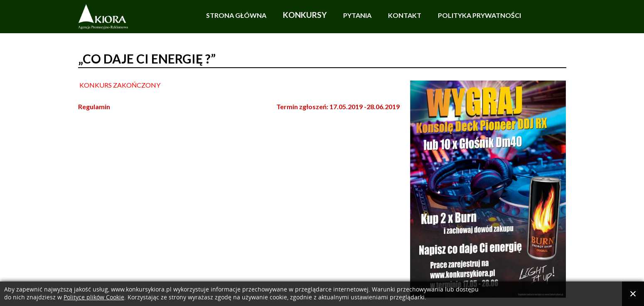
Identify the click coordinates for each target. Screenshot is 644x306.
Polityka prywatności (479, 15)
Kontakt (405, 15)
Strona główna (236, 15)
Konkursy (305, 15)
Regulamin (94, 106)
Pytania (357, 15)
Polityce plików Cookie (94, 297)
